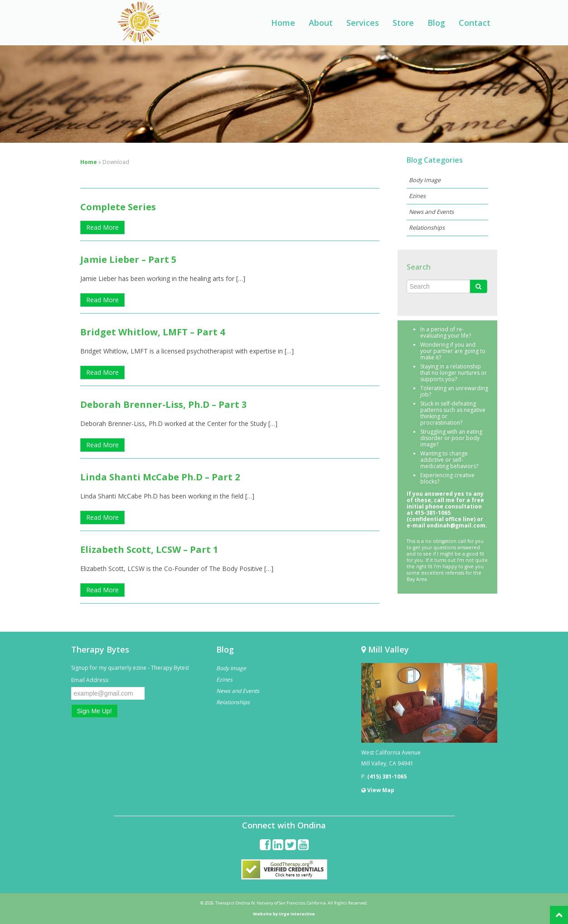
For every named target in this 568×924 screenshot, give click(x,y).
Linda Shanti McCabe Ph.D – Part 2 (160, 477)
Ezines (417, 196)
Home (283, 23)
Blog (436, 23)
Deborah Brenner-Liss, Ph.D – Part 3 (163, 404)
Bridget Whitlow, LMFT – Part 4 (153, 332)
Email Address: (90, 680)
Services (363, 23)
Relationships (427, 228)
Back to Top (559, 915)
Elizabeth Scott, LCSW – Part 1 (149, 549)
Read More (102, 227)
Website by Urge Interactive (284, 914)
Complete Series (118, 207)
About (321, 23)
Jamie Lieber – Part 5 (128, 259)
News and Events (431, 212)
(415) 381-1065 (387, 776)
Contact (475, 23)
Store (403, 23)
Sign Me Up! (95, 711)
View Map (378, 790)
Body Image (425, 180)
